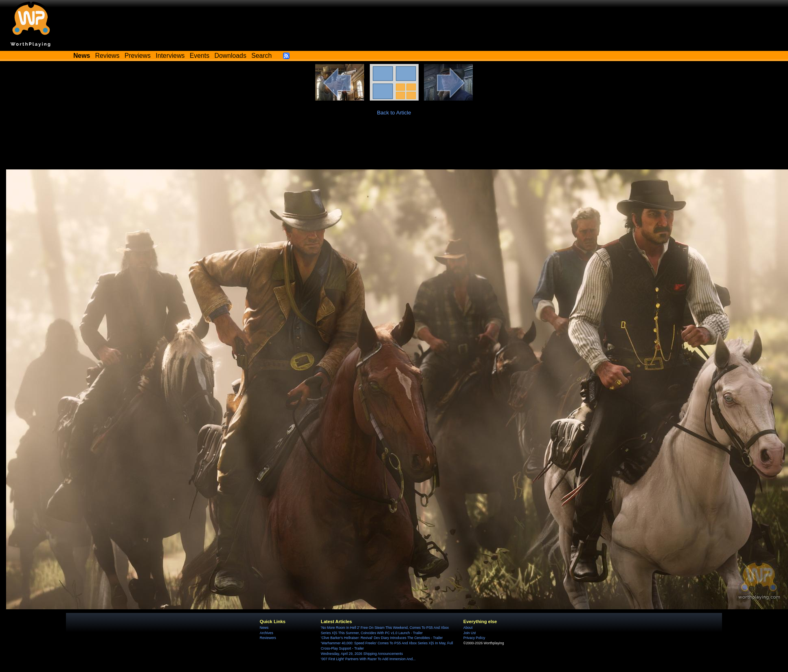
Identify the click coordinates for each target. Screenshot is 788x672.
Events (200, 56)
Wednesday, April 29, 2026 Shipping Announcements (362, 654)
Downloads (230, 56)
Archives (267, 633)
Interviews (170, 56)
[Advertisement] (394, 147)
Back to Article (394, 113)
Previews (138, 56)
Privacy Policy (474, 638)
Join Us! (470, 633)
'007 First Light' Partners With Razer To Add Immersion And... (368, 659)
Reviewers (268, 638)
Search (261, 56)
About (468, 628)
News (264, 628)
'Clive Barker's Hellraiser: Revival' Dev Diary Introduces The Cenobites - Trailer (382, 638)
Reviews (108, 56)
